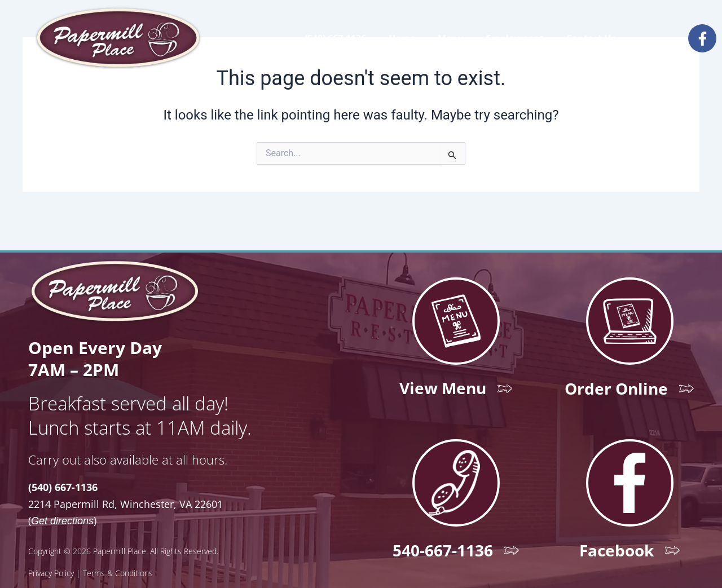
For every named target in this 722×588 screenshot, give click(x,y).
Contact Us (591, 38)
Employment (515, 38)
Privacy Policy (51, 551)
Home (402, 38)
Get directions (62, 498)
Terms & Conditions (118, 551)
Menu (451, 38)
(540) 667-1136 (335, 38)
